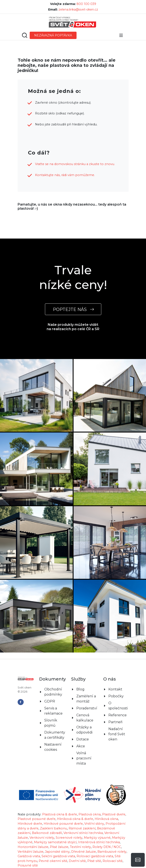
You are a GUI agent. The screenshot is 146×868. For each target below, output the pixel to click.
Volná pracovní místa (84, 758)
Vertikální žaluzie (31, 852)
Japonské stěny (57, 852)
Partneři (115, 722)
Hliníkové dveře (30, 824)
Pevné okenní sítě (53, 861)
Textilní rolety (80, 847)
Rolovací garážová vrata (95, 856)
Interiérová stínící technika (99, 842)
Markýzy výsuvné (97, 838)
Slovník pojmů (51, 723)
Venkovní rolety (42, 838)
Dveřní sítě (77, 861)
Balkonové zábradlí (47, 833)
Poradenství (87, 708)
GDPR (50, 701)
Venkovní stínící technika (83, 833)
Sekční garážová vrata (58, 856)
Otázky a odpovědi (84, 730)
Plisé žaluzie (59, 847)
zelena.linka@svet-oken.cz (78, 9)
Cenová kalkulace (85, 718)
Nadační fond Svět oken (117, 734)
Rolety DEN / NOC (107, 847)
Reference (118, 715)
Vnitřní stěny (94, 824)
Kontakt (115, 689)
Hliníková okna (106, 819)
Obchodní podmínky (53, 692)
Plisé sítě (94, 861)
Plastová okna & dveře (60, 814)
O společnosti (118, 706)
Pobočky (116, 696)
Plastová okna (90, 814)
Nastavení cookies (53, 747)
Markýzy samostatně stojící (55, 842)
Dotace (83, 739)
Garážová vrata (29, 856)
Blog (80, 689)
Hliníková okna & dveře (75, 819)
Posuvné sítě (28, 865)
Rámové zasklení (82, 828)
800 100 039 (86, 4)
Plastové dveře (114, 814)
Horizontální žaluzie (33, 847)
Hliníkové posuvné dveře (63, 824)
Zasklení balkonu (54, 828)
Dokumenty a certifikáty (55, 735)
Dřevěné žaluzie (84, 852)
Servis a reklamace (53, 711)
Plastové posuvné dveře (37, 819)
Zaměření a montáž (86, 699)
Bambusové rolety (112, 852)
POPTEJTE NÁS (73, 309)
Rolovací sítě (113, 861)
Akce (81, 746)
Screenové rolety (69, 838)
